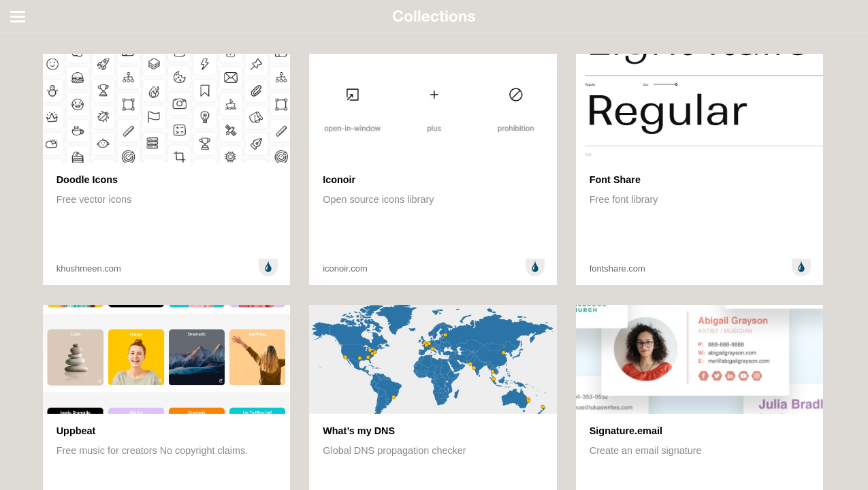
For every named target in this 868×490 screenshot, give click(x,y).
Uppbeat (76, 431)
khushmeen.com (89, 268)
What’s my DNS (359, 431)
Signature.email (626, 431)
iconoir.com (345, 268)
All (19, 39)
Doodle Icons (87, 180)
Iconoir (339, 180)
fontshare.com (617, 268)
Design (268, 267)
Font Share (615, 180)
